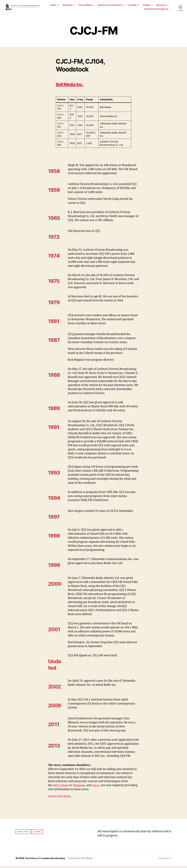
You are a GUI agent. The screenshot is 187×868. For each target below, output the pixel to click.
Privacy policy (23, 834)
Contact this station (60, 799)
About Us (133, 10)
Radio (69, 6)
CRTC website (62, 788)
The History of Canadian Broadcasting (46, 861)
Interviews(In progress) (156, 10)
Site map (37, 834)
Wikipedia (81, 788)
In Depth (148, 6)
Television (83, 6)
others (98, 788)
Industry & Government (126, 6)
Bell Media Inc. (73, 87)
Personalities (101, 6)
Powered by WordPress (83, 861)
